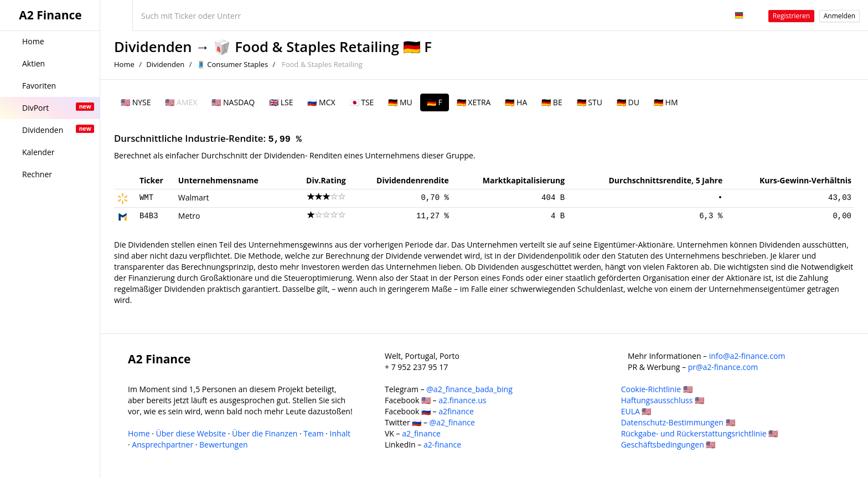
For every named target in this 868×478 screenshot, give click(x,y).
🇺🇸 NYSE (136, 102)
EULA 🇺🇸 (636, 411)
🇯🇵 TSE (362, 102)
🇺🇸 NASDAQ (233, 102)
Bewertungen (224, 444)
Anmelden (839, 16)
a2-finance (442, 444)
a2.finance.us (462, 400)
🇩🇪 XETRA (474, 102)
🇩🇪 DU (628, 102)
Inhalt (340, 433)
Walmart (194, 197)
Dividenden (153, 47)
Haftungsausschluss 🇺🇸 (663, 400)
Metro (189, 216)
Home (124, 64)
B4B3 (149, 216)
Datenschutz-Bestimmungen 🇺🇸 (678, 422)
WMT (146, 198)
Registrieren (791, 16)
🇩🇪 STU (590, 102)
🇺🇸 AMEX (181, 102)
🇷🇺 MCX (321, 102)
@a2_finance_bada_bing (469, 389)
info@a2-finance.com (747, 356)
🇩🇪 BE (552, 102)
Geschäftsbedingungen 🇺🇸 (668, 444)
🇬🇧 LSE (281, 102)
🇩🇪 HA (516, 102)
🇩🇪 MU (400, 102)
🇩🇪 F (435, 102)
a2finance (456, 411)
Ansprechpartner (162, 444)
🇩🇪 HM (666, 102)
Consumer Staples (237, 64)
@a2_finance (452, 422)
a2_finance (421, 433)
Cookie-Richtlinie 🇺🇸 (657, 389)
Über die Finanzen (265, 433)
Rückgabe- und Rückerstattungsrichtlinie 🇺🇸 (700, 433)
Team (313, 433)
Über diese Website (191, 433)
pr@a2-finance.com (723, 367)
